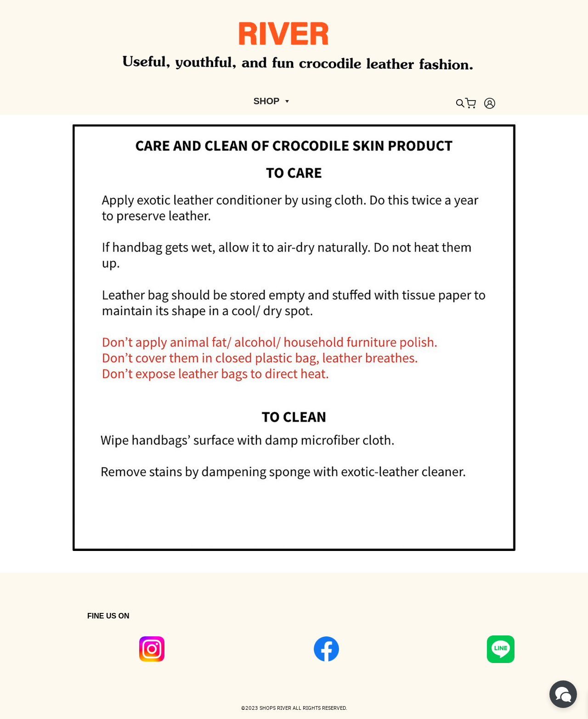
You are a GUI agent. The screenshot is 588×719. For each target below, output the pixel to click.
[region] (294, 635)
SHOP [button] (273, 101)
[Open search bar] (460, 103)
